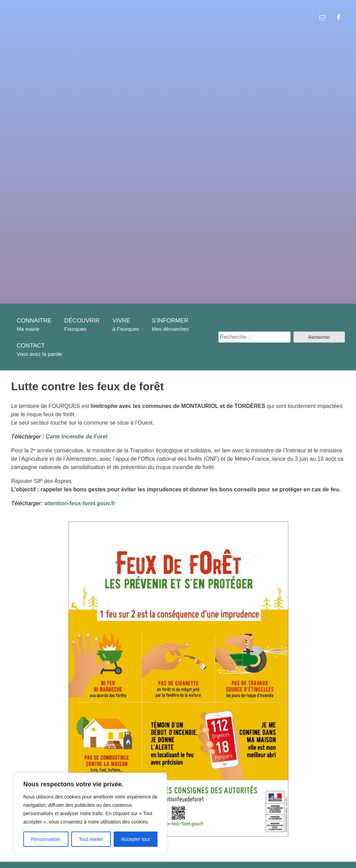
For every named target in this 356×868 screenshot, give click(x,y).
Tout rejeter (91, 839)
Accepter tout (136, 839)
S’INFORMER (170, 321)
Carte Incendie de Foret (76, 437)
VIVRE (122, 321)
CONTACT (31, 346)
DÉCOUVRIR (82, 321)
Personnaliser (46, 839)
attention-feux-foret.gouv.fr (78, 503)
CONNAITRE (34, 321)
